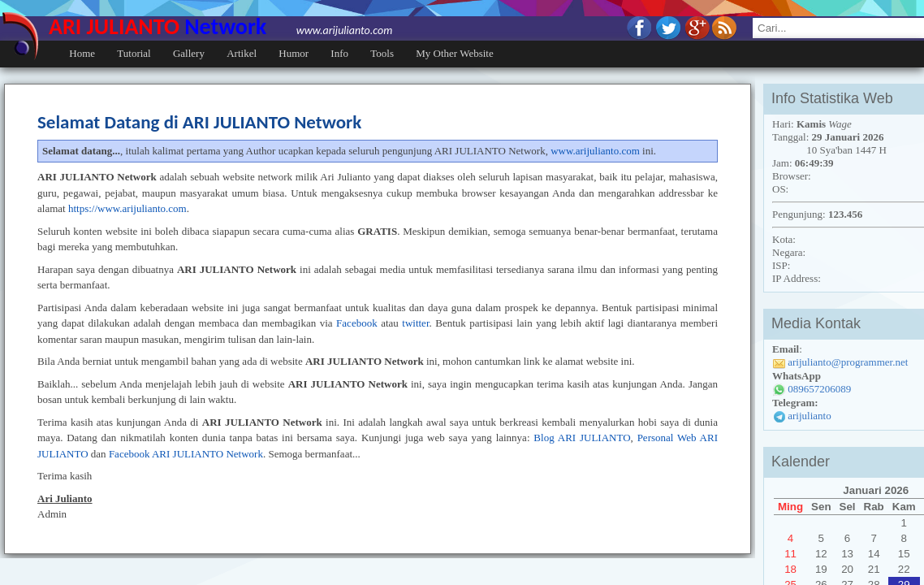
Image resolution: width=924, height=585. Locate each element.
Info (339, 53)
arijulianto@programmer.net (848, 362)
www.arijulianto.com (595, 151)
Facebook (357, 323)
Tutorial (134, 53)
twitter (415, 323)
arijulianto (809, 416)
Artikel (242, 53)
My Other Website (454, 53)
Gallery (189, 53)
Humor (294, 53)
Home (82, 53)
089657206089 (819, 389)
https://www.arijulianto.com (127, 208)
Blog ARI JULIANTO (582, 438)
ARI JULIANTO (220, 26)
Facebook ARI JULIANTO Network (186, 454)
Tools (382, 53)
